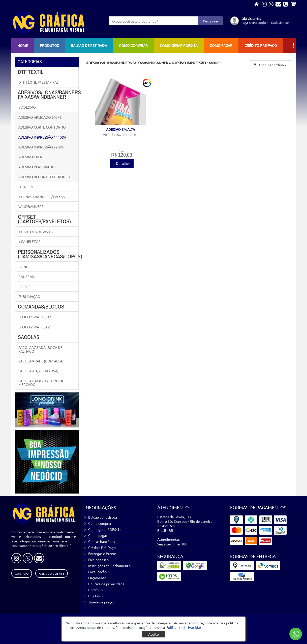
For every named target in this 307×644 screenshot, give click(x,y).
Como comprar (133, 45)
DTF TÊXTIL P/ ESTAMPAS (38, 82)
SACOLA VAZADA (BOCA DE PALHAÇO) (40, 349)
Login (262, 23)
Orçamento (97, 578)
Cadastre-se (280, 23)
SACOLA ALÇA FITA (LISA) (38, 371)
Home (23, 45)
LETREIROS (27, 187)
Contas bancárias (102, 541)
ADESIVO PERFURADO (37, 167)
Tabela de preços (101, 602)
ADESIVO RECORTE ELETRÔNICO (45, 177)
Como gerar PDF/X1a (179, 45)
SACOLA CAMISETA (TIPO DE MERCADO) (41, 383)
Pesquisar (211, 21)
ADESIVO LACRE (31, 157)
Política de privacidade (106, 584)
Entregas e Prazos (102, 554)
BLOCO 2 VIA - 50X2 (34, 327)
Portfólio (95, 590)
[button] (186, 627)
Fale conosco (98, 560)
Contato (22, 573)
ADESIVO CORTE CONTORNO (42, 127)
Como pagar (221, 45)
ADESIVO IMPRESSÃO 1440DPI (43, 137)
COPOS (24, 287)
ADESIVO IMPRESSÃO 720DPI (42, 147)
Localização (97, 572)
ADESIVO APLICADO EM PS (40, 117)
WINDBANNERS (31, 206)
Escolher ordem (270, 65)
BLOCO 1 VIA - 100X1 (35, 317)
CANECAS (26, 277)
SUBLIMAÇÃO (29, 296)
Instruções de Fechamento (109, 566)
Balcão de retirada (89, 45)
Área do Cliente (52, 573)
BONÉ (23, 267)
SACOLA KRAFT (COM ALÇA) (41, 361)
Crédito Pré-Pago (261, 45)
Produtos (49, 45)
